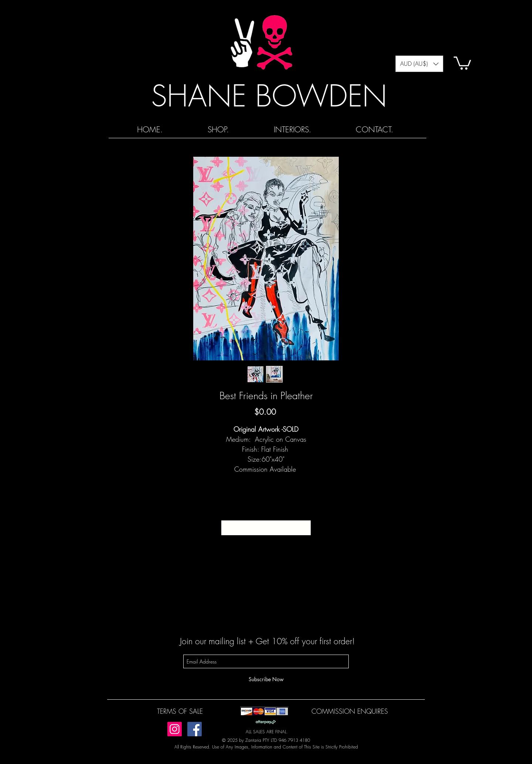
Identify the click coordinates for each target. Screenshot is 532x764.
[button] (419, 64)
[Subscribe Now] (266, 679)
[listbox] (419, 64)
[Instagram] (175, 729)
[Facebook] (195, 729)
